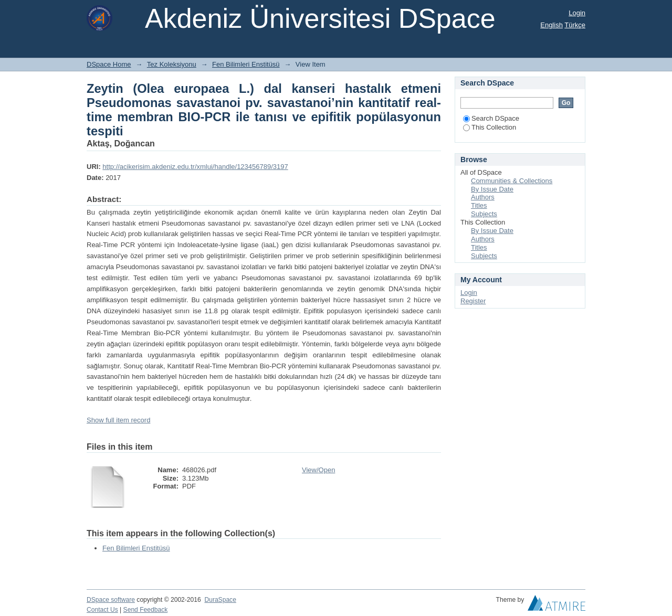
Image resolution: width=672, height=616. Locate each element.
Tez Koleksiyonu (172, 64)
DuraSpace (220, 600)
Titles (479, 205)
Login (577, 13)
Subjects (484, 214)
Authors (483, 197)
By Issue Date (492, 189)
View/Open (318, 470)
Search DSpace (491, 118)
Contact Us (102, 610)
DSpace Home (109, 64)
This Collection (490, 127)
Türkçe (575, 25)
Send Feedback (146, 610)
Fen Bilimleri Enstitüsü (246, 64)
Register (473, 301)
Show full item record (118, 420)
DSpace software (111, 600)
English (552, 25)
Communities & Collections (512, 181)
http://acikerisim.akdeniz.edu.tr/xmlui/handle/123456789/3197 (195, 167)
